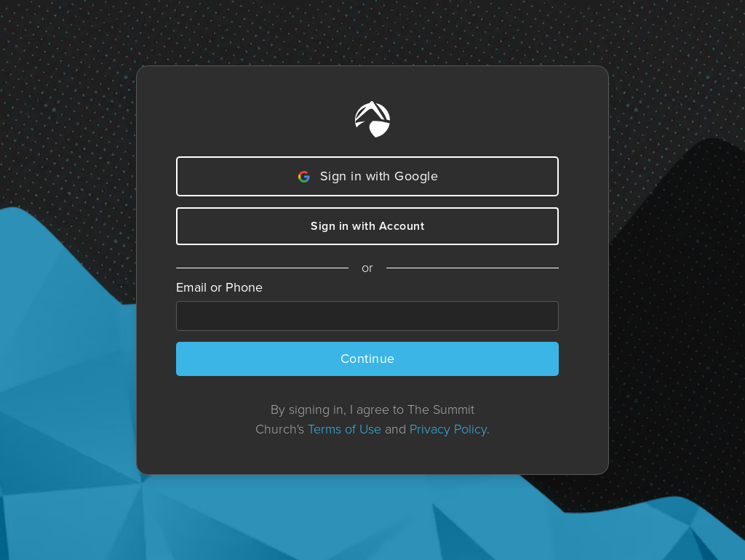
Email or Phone (219, 287)
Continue (368, 359)
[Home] (372, 119)
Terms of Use (344, 429)
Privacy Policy (448, 429)
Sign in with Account (367, 226)
